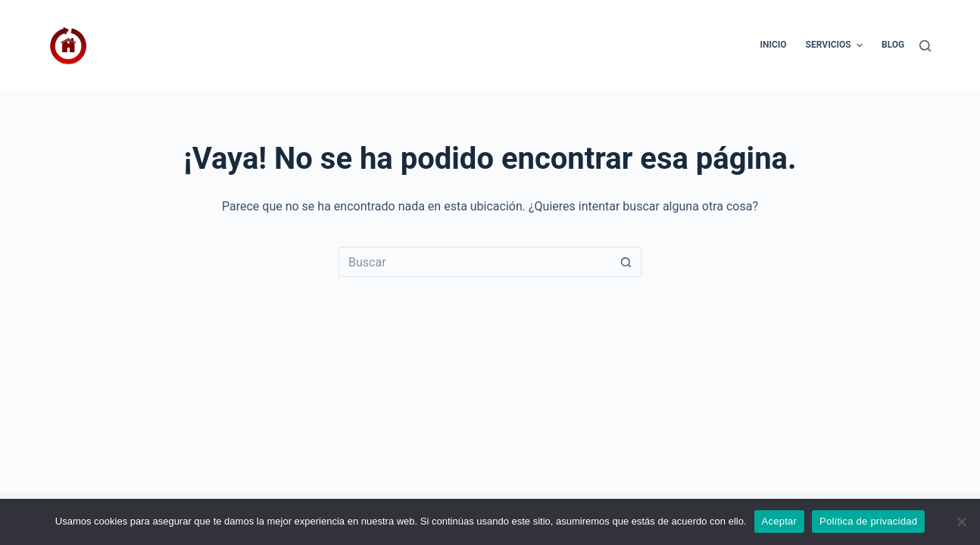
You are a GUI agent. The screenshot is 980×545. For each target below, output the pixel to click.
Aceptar (780, 521)
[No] (961, 522)
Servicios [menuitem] (836, 45)
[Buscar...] (475, 262)
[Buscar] (925, 46)
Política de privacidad (868, 521)
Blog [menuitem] (893, 45)
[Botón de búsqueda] (626, 262)
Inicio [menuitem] (773, 45)
